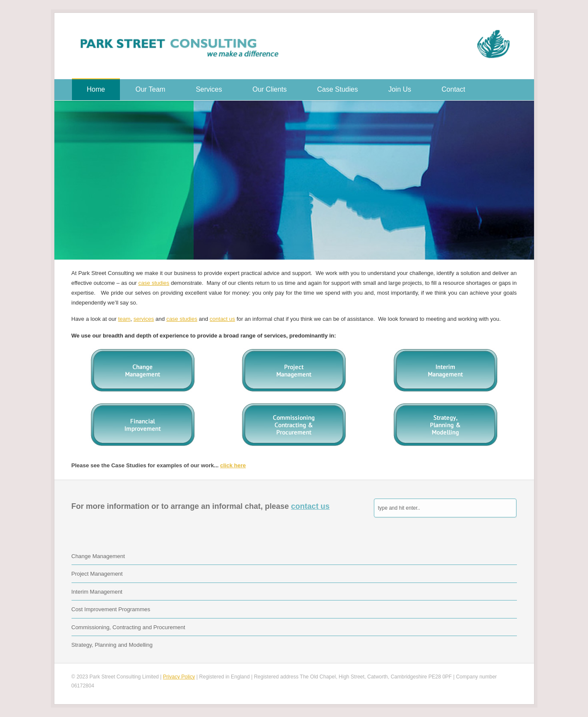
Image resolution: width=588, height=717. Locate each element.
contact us (222, 319)
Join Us (400, 89)
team (124, 319)
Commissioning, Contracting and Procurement (128, 627)
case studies (154, 283)
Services (209, 89)
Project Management (97, 574)
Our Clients (270, 89)
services (144, 319)
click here (233, 465)
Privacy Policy (179, 677)
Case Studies (338, 89)
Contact (453, 89)
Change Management (98, 556)
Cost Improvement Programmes (111, 609)
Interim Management (97, 592)
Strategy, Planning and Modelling (112, 645)
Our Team (150, 89)
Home (96, 89)
